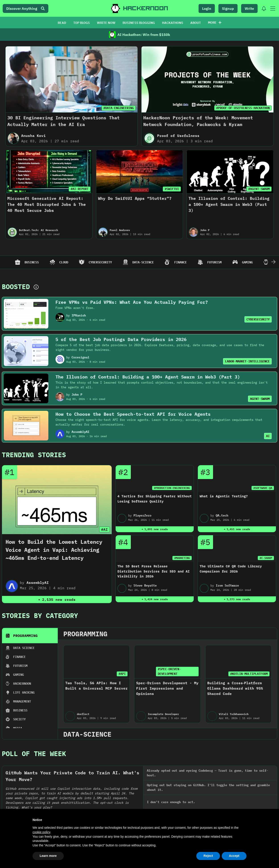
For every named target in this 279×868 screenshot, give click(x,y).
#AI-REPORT (80, 189)
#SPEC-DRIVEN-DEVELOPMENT (169, 671)
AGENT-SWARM (260, 399)
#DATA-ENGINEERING (119, 108)
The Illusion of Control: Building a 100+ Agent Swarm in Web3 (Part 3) (229, 204)
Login (207, 8)
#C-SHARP (266, 558)
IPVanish (79, 315)
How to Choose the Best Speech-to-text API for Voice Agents (133, 414)
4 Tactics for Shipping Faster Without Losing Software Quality (155, 499)
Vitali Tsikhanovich (234, 714)
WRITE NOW (106, 23)
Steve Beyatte (145, 585)
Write (249, 8)
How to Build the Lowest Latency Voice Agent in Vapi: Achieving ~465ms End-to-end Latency (54, 550)
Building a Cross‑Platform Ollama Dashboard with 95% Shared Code (235, 688)
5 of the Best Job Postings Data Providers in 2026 (121, 339)
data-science (87, 734)
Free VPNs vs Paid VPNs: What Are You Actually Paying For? (132, 302)
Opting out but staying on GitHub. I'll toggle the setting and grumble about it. (208, 787)
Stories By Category (40, 615)
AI (268, 436)
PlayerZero (142, 515)
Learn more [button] (48, 856)
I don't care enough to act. (171, 802)
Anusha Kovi (33, 136)
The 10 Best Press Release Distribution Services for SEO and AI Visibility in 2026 (154, 571)
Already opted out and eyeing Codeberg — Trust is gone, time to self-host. (207, 773)
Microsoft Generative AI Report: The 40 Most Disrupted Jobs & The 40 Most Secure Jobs (47, 204)
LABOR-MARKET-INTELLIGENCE (247, 361)
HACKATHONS (173, 23)
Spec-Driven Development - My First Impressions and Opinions (167, 688)
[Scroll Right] (273, 262)
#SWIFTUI (172, 189)
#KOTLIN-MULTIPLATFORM (249, 674)
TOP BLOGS (82, 23)
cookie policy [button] (41, 832)
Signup (228, 8)
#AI (105, 529)
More (215, 23)
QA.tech (222, 515)
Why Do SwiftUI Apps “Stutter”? (135, 198)
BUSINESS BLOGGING (139, 23)
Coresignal (80, 357)
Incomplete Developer (163, 714)
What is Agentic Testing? (224, 496)
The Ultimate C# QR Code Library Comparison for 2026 (231, 569)
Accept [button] (234, 856)
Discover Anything (26, 8)
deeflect (83, 714)
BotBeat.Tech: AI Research (38, 230)
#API (122, 674)
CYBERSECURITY (258, 319)
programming (85, 634)
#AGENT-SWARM (259, 189)
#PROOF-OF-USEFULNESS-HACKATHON (243, 108)
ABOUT (196, 23)
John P (205, 230)
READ (62, 23)
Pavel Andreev (120, 230)
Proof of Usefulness (178, 136)
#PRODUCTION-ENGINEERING (172, 488)
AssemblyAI (80, 432)
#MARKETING (182, 558)
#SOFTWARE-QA (263, 488)
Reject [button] (208, 856)
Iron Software (227, 585)
